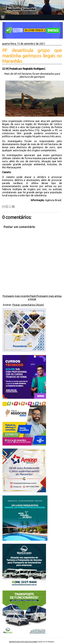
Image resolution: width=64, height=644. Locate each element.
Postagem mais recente (16, 296)
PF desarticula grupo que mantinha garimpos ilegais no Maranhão (32, 56)
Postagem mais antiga (49, 296)
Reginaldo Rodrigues (33, 69)
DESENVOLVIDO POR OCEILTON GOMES (23, 642)
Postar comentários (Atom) (28, 305)
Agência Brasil (54, 200)
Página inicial (32, 298)
